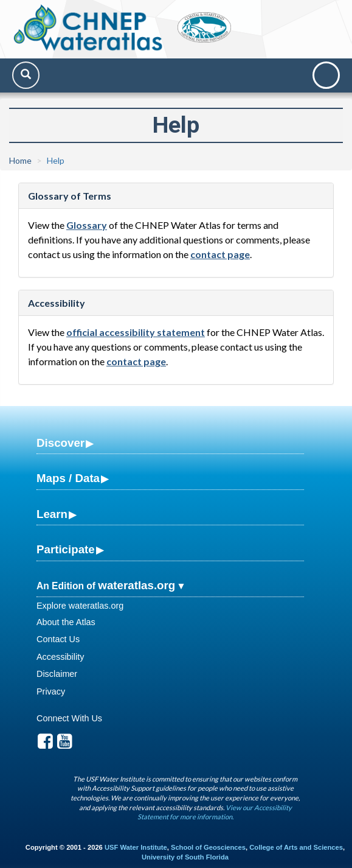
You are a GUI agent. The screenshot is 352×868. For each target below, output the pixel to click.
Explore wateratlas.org (80, 606)
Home (20, 160)
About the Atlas (66, 622)
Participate (66, 549)
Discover (60, 443)
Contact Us (58, 639)
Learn (52, 514)
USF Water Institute (136, 847)
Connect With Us (69, 718)
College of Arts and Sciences (296, 847)
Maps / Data (68, 478)
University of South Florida (185, 857)
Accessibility (60, 657)
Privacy (51, 691)
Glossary (87, 225)
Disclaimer (57, 674)
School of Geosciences (208, 847)
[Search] (26, 75)
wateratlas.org (136, 585)
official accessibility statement (136, 332)
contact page (220, 254)
